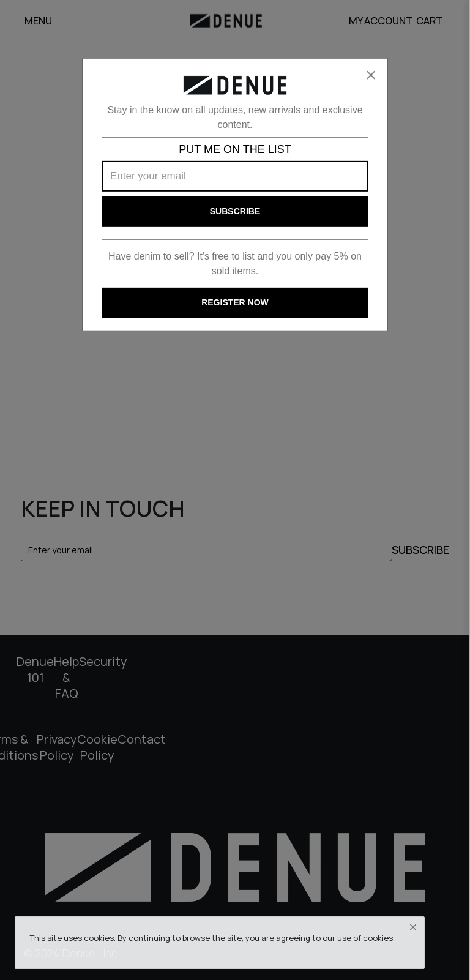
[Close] (371, 75)
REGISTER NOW (235, 302)
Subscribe (235, 211)
